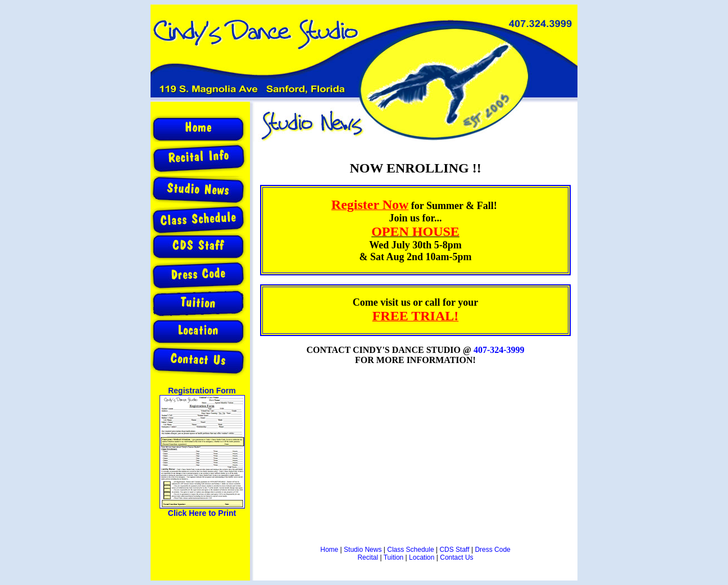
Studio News (363, 550)
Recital (368, 557)
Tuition (394, 557)
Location (422, 557)
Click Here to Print (202, 513)
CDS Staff (454, 550)
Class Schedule (410, 550)
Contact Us (456, 557)
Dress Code (492, 550)
